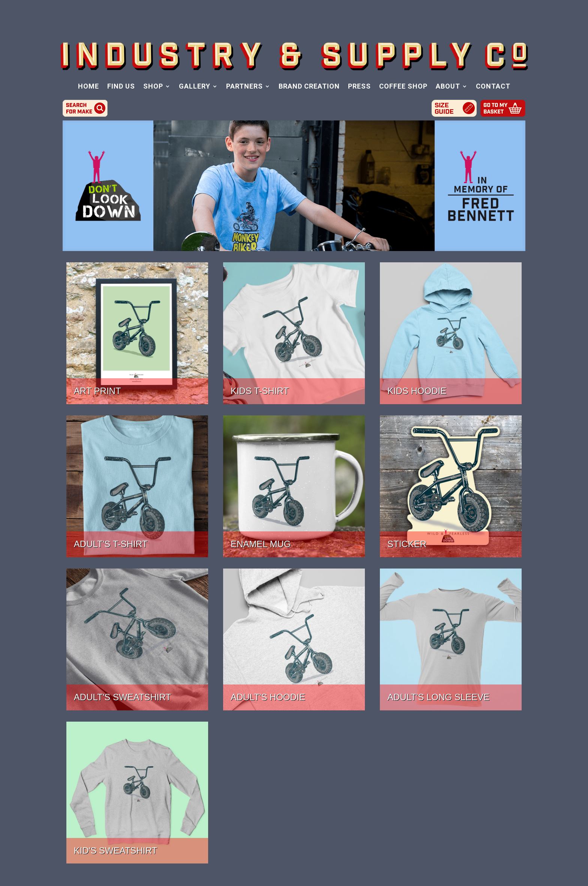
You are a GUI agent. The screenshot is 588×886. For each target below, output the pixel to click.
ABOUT (448, 87)
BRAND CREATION (309, 87)
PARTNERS (244, 87)
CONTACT (493, 87)
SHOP (153, 87)
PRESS (359, 87)
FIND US (121, 87)
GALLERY (195, 87)
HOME (88, 87)
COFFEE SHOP (403, 87)
